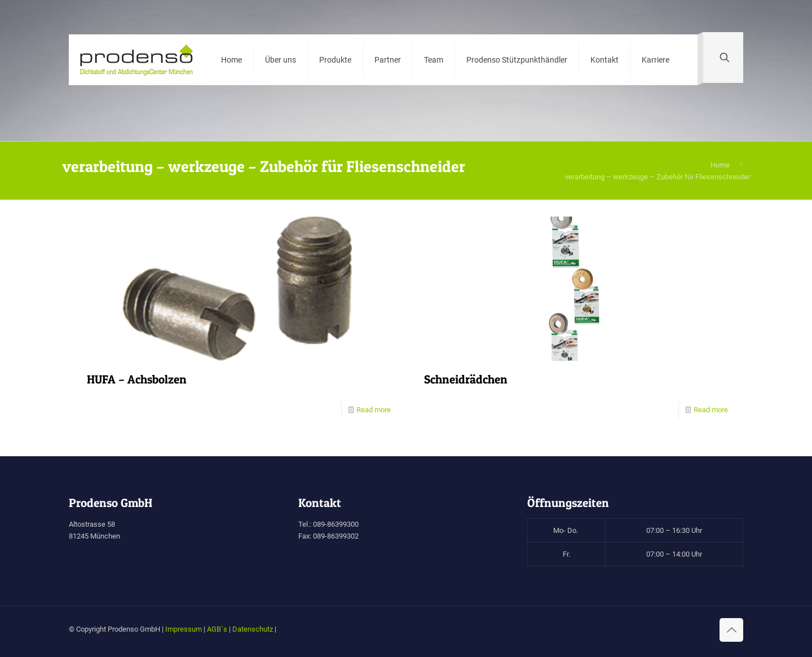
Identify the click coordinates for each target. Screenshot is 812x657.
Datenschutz (253, 629)
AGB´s (217, 629)
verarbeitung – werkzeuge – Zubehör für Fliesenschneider (657, 177)
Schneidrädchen (466, 379)
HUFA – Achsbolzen (137, 379)
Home (720, 165)
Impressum (184, 629)
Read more (374, 410)
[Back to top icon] (731, 630)
